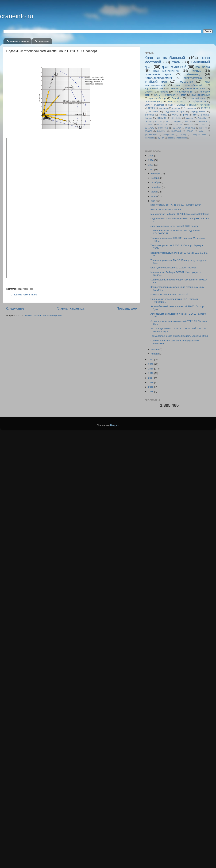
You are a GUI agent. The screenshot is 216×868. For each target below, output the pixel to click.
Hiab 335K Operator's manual (166, 209)
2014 (151, 391)
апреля (155, 349)
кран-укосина (168, 134)
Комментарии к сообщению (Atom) (44, 316)
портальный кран (154, 88)
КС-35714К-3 (201, 121)
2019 (151, 369)
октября (156, 182)
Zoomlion (177, 98)
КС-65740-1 (176, 131)
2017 (151, 378)
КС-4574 (191, 125)
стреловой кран (196, 98)
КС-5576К (177, 128)
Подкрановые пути (175, 111)
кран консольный (200, 95)
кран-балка (203, 67)
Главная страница (18, 41)
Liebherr (149, 92)
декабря (156, 173)
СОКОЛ (190, 131)
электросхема (193, 78)
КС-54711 (203, 125)
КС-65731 (161, 131)
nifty (194, 115)
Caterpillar (202, 118)
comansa (163, 108)
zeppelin (178, 121)
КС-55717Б (149, 128)
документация (151, 134)
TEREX (151, 108)
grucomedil (159, 105)
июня (154, 196)
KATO (157, 95)
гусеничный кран (158, 74)
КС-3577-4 (149, 125)
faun (168, 121)
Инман (192, 105)
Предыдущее (127, 308)
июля (154, 192)
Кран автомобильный (165, 58)
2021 (151, 359)
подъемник (186, 82)
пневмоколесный (184, 92)
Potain (183, 95)
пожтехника (150, 138)
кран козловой (174, 67)
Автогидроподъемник (159, 78)
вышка (189, 118)
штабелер (149, 115)
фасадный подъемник (177, 138)
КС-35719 (205, 108)
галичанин (205, 105)
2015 (151, 387)
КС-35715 (162, 118)
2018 (151, 373)
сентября (156, 187)
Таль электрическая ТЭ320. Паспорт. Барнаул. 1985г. (180, 336)
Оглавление (42, 41)
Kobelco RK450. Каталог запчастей (169, 294)
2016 (151, 382)
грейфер (202, 131)
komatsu (176, 108)
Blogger (114, 425)
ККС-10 (188, 121)
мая (153, 201)
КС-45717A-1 (163, 125)
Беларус (181, 105)
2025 (151, 156)
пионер (183, 134)
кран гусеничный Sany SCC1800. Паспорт (173, 268)
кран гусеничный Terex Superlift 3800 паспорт (175, 226)
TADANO (174, 88)
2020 (151, 364)
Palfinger (170, 95)
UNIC (147, 105)
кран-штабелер (157, 98)
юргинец (163, 115)
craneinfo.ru (17, 16)
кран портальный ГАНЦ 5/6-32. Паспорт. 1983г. (176, 205)
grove (185, 115)
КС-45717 (182, 102)
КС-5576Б (176, 118)
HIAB (170, 102)
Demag (148, 121)
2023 (151, 165)
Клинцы (196, 71)
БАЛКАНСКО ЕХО (195, 88)
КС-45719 (154, 111)
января (155, 354)
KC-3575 (159, 121)
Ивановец (193, 74)
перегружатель (198, 111)
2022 (151, 169)
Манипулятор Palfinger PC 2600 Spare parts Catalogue (180, 214)
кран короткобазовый (189, 85)
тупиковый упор (153, 101)
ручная (161, 138)
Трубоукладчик (199, 102)
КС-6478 (148, 131)
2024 (151, 160)
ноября (155, 178)
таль (176, 62)
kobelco (164, 92)
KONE (175, 115)
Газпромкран (190, 108)
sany (171, 105)
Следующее (15, 308)
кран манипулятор (166, 71)
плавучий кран (199, 134)
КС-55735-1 (163, 128)
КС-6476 (203, 128)
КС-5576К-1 (190, 128)
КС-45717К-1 (178, 125)
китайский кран (156, 82)
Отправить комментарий (24, 295)
